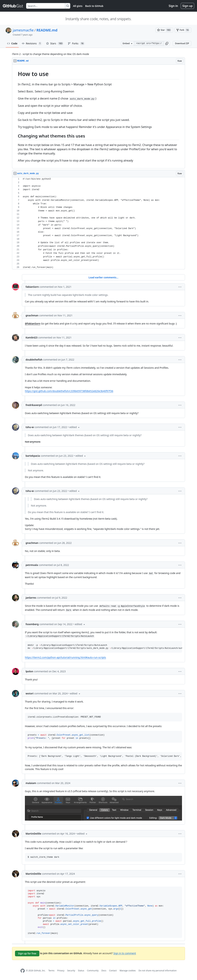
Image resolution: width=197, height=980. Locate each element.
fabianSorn (32, 287)
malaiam (31, 783)
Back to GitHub (94, 6)
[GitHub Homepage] (23, 971)
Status (81, 971)
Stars (55, 43)
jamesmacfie (23, 30)
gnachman (32, 315)
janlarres (31, 598)
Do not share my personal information (158, 971)
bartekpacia (33, 456)
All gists (78, 6)
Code (12, 43)
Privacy (61, 971)
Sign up (187, 6)
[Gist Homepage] (13, 6)
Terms (51, 971)
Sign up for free (27, 953)
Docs (104, 971)
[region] (98, 117)
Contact (113, 971)
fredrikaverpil (34, 405)
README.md (47, 30)
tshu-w (30, 427)
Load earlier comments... (103, 277)
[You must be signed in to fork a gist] (183, 30)
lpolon (29, 671)
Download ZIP (182, 43)
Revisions (32, 43)
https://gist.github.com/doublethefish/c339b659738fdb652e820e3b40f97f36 (69, 391)
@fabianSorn (33, 324)
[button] (167, 43)
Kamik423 (32, 337)
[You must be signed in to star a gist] (164, 30)
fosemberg (32, 624)
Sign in (173, 6)
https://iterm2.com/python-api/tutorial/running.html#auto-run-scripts (65, 657)
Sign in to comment (125, 953)
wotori (30, 693)
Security (71, 971)
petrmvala (32, 565)
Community (93, 971)
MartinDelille (33, 834)
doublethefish (34, 360)
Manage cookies (128, 971)
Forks (76, 43)
